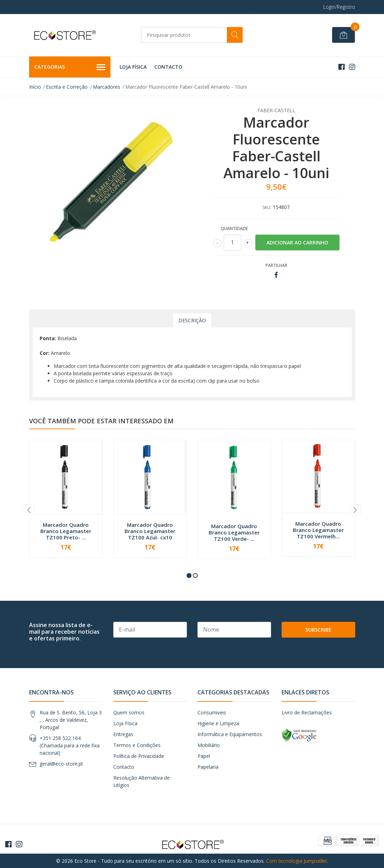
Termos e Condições (137, 745)
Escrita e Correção (67, 87)
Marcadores (107, 87)
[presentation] (29, 510)
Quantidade (234, 228)
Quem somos (129, 712)
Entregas (123, 734)
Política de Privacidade (139, 756)
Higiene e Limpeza (218, 723)
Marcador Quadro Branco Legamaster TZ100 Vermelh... (318, 530)
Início (35, 87)
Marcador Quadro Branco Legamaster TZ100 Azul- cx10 (150, 531)
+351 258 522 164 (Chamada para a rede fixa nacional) (70, 745)
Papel (204, 756)
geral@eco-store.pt (61, 764)
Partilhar (276, 265)
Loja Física (133, 67)
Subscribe (318, 630)
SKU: (267, 207)
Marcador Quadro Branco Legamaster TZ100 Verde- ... (234, 532)
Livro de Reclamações (307, 712)
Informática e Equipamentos (230, 734)
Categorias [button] (70, 67)
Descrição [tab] (192, 320)
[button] (189, 576)
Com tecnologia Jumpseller (297, 861)
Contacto (168, 67)
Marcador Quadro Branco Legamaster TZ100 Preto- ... (66, 531)
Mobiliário (209, 745)
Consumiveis (212, 712)
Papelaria (208, 767)
